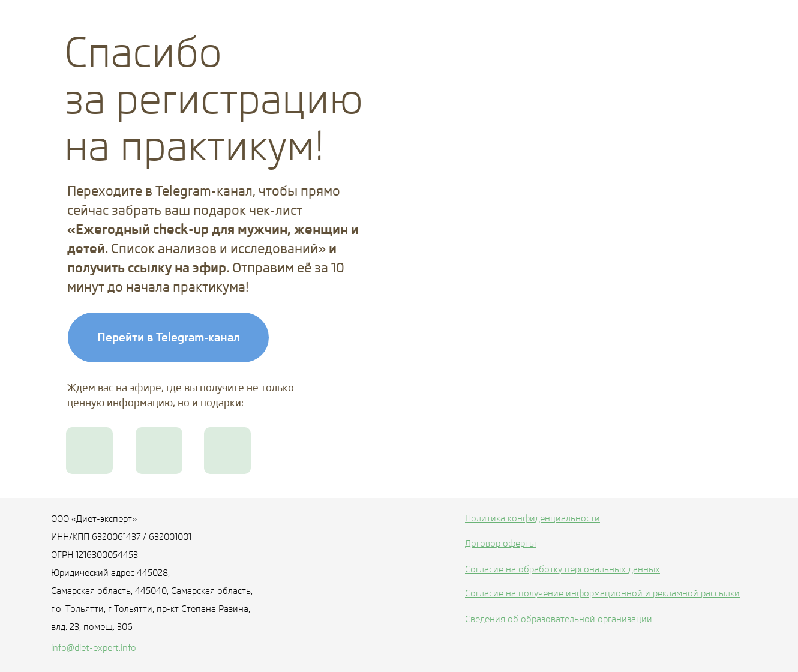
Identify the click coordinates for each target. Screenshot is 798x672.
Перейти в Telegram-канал (169, 337)
